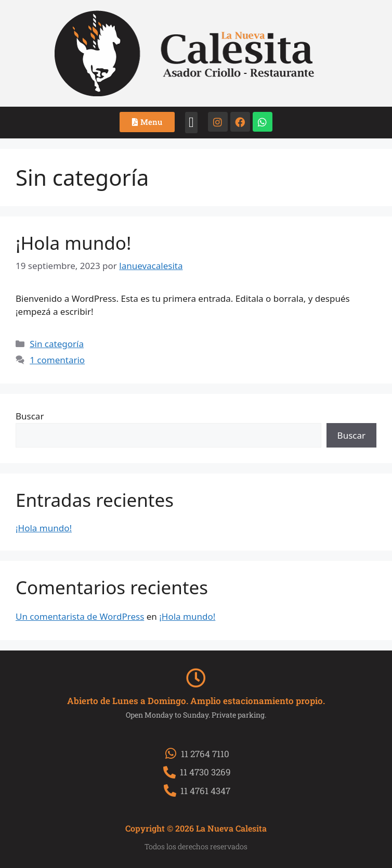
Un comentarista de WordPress (80, 616)
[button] (191, 123)
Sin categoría (57, 344)
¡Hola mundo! (73, 243)
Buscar (30, 416)
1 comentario (57, 360)
